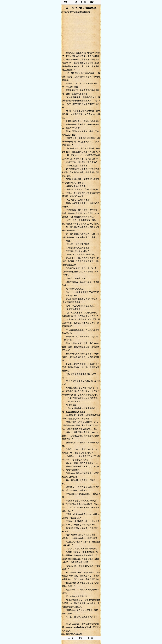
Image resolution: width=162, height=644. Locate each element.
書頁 (92, 2)
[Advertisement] (81, 32)
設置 (66, 2)
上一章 (75, 2)
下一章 (83, 2)
